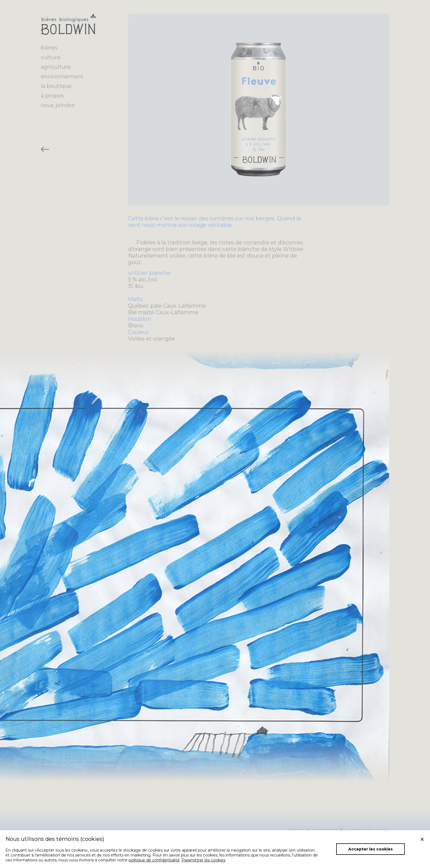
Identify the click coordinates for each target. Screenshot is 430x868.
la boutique (56, 86)
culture (51, 57)
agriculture (56, 67)
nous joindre (58, 105)
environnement (62, 76)
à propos (52, 96)
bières (49, 48)
